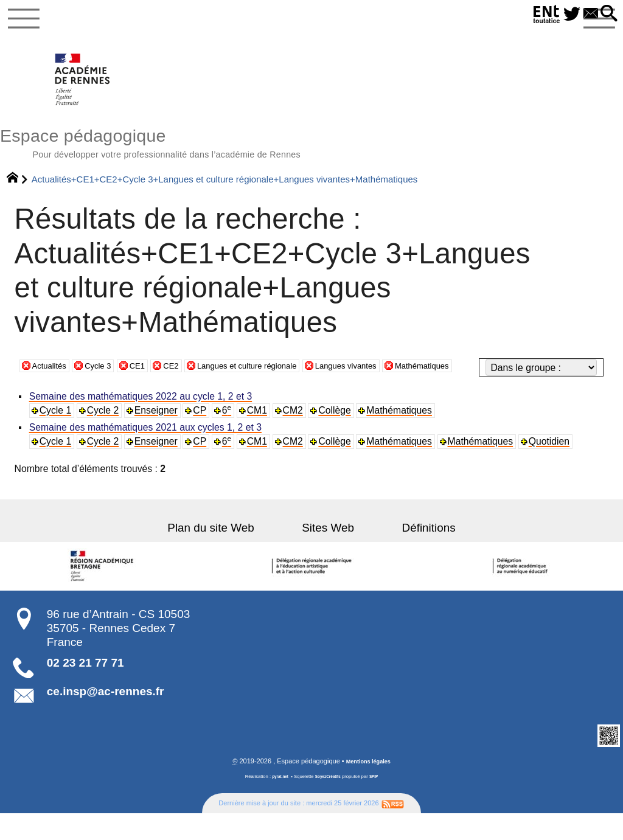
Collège (340, 436)
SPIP (378, 803)
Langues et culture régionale (277, 395)
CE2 (189, 395)
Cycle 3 (108, 395)
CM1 (261, 436)
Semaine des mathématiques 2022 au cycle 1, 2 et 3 (143, 422)
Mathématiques (482, 395)
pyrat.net (277, 803)
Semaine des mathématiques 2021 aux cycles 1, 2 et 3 (147, 453)
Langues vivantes (393, 395)
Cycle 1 (57, 436)
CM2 (298, 436)
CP (203, 436)
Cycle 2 (105, 436)
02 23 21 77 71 (85, 688)
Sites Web (328, 553)
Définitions (407, 553)
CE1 (152, 395)
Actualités (53, 395)
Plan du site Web (232, 553)
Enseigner (159, 436)
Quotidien (556, 467)
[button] (607, 14)
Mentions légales (368, 788)
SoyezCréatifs (329, 803)
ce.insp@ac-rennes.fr (106, 717)
